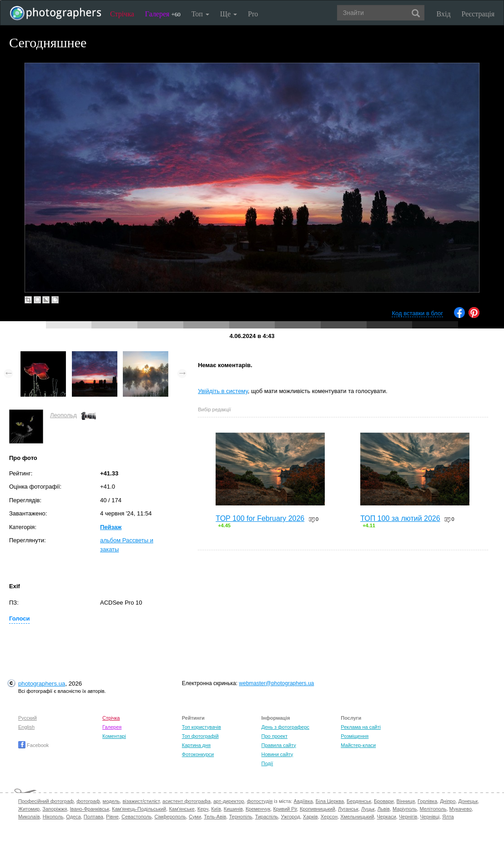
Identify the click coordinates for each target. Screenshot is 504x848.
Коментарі (114, 736)
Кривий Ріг (285, 809)
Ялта (448, 817)
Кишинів (233, 809)
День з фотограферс (286, 727)
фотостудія (260, 801)
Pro (253, 14)
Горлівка (427, 801)
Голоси (19, 618)
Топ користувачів (202, 727)
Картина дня (196, 745)
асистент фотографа (186, 801)
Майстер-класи (358, 745)
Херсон (329, 817)
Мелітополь (433, 809)
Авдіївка (303, 801)
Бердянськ (359, 801)
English (26, 727)
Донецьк (468, 801)
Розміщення (355, 736)
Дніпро (448, 801)
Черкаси (386, 817)
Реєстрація (478, 14)
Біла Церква (330, 801)
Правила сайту (279, 745)
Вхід (444, 14)
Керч (203, 809)
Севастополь (136, 817)
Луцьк (368, 809)
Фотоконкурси (198, 754)
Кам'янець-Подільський (139, 809)
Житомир (29, 809)
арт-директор (229, 801)
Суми (195, 817)
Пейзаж (111, 527)
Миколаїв (29, 817)
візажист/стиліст (141, 801)
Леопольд (63, 415)
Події (267, 763)
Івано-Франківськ (90, 809)
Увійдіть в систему (223, 391)
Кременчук (258, 809)
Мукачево (461, 809)
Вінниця (406, 801)
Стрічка (122, 14)
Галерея (163, 14)
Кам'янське (182, 809)
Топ (200, 14)
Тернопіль (240, 817)
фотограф (88, 801)
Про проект (275, 736)
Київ (216, 809)
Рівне (112, 817)
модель (111, 801)
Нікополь (53, 817)
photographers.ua (42, 684)
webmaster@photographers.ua (276, 683)
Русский (28, 718)
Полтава (93, 817)
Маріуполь (405, 809)
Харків (310, 817)
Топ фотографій (200, 736)
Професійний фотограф (46, 801)
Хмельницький (357, 817)
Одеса (73, 817)
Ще (229, 14)
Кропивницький (318, 809)
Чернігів (408, 817)
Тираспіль (267, 817)
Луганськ (348, 809)
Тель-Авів (215, 817)
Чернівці (430, 817)
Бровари (384, 801)
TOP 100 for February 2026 (260, 518)
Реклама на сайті (361, 727)
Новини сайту (277, 754)
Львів (384, 809)
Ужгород (290, 817)
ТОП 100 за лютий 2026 (400, 518)
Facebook (33, 745)
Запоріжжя (55, 809)
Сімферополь (170, 817)
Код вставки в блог (417, 313)
